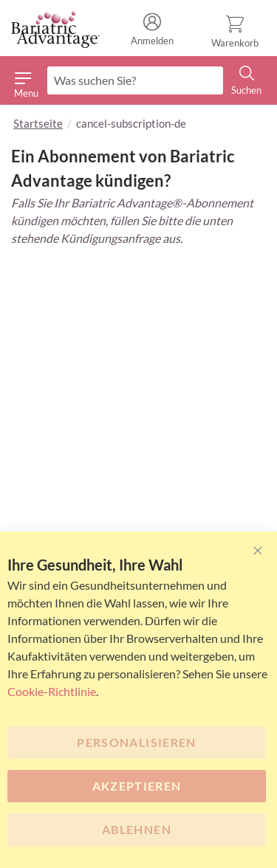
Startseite (38, 123)
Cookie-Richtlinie (52, 691)
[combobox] (135, 80)
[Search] (247, 81)
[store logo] (55, 30)
